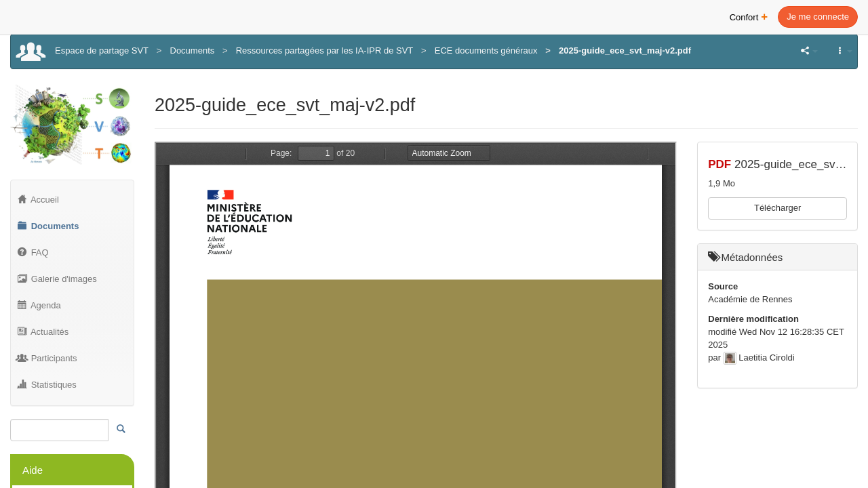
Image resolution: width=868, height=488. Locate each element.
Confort (749, 16)
